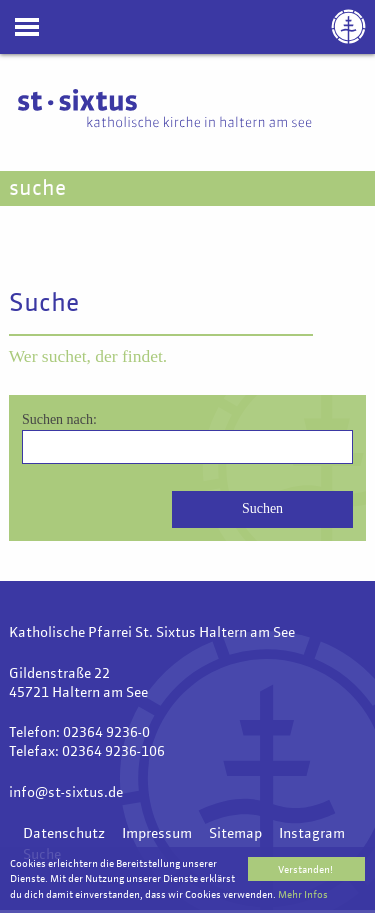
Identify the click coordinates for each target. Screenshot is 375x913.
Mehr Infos (303, 895)
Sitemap (235, 834)
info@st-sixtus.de (66, 793)
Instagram (312, 834)
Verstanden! (305, 870)
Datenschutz (64, 834)
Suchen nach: (59, 419)
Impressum (157, 834)
